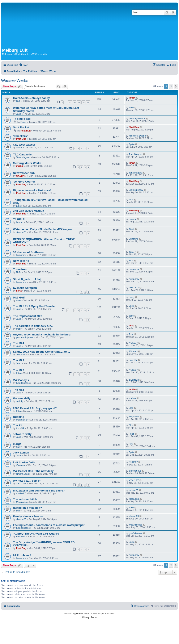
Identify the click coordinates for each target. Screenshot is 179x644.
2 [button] (171, 86)
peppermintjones (25, 337)
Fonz (131, 434)
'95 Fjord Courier (24, 182)
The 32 (17, 425)
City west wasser (24, 145)
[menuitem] (23, 65)
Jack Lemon (21, 453)
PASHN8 (21, 536)
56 (74, 102)
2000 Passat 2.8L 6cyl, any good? (35, 408)
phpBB (79, 614)
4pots (132, 229)
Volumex (21, 465)
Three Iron (20, 269)
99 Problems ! (22, 555)
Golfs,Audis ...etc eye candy (31, 98)
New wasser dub (24, 173)
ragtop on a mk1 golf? (27, 508)
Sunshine (134, 239)
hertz (19, 291)
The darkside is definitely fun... (33, 326)
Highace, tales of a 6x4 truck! (32, 190)
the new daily (22, 398)
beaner (20, 222)
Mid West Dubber (138, 136)
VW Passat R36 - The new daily (33, 471)
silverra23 (21, 232)
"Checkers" (21, 136)
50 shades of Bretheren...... (31, 252)
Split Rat (133, 360)
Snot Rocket (21, 127)
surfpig (20, 401)
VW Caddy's (21, 380)
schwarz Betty (22, 434)
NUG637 (133, 343)
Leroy (132, 297)
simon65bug (22, 474)
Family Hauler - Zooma (28, 516)
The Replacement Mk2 (28, 316)
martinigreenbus (137, 118)
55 (70, 102)
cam (18, 101)
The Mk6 (19, 390)
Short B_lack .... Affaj (27, 279)
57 (79, 102)
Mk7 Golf (19, 298)
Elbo (18, 206)
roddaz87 (21, 493)
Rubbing (19, 417)
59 (88, 102)
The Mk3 (19, 360)
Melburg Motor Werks (27, 163)
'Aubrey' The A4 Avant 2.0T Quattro (36, 534)
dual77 (132, 252)
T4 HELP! (19, 219)
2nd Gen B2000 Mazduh (29, 211)
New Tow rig (21, 261)
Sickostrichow (136, 190)
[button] (176, 86)
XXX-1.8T (21, 484)
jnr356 (132, 98)
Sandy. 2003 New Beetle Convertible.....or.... (41, 352)
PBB (18, 329)
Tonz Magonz (23, 157)
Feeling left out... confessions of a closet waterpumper (49, 525)
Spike (24, 122)
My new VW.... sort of (27, 481)
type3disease (23, 383)
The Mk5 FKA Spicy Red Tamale (34, 306)
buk (18, 511)
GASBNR (21, 176)
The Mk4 (19, 343)
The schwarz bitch (25, 499)
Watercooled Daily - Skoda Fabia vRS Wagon (42, 229)
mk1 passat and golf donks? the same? (39, 491)
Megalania (22, 420)
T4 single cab (22, 119)
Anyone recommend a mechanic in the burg (42, 334)
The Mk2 (19, 370)
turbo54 (20, 428)
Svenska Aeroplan (25, 288)
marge (17, 444)
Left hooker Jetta (24, 462)
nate (18, 300)
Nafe (19, 272)
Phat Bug (26, 131)
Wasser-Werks (15, 80)
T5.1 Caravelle (22, 154)
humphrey (21, 255)
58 (83, 102)
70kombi (21, 355)
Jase (19, 114)
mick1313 (134, 288)
